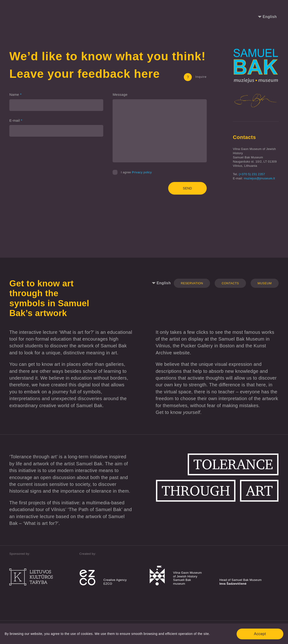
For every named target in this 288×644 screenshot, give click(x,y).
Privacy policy (142, 172)
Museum (265, 283)
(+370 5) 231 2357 (252, 174)
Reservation (192, 283)
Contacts (230, 283)
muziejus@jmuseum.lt (260, 178)
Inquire (195, 77)
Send (187, 188)
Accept (260, 634)
